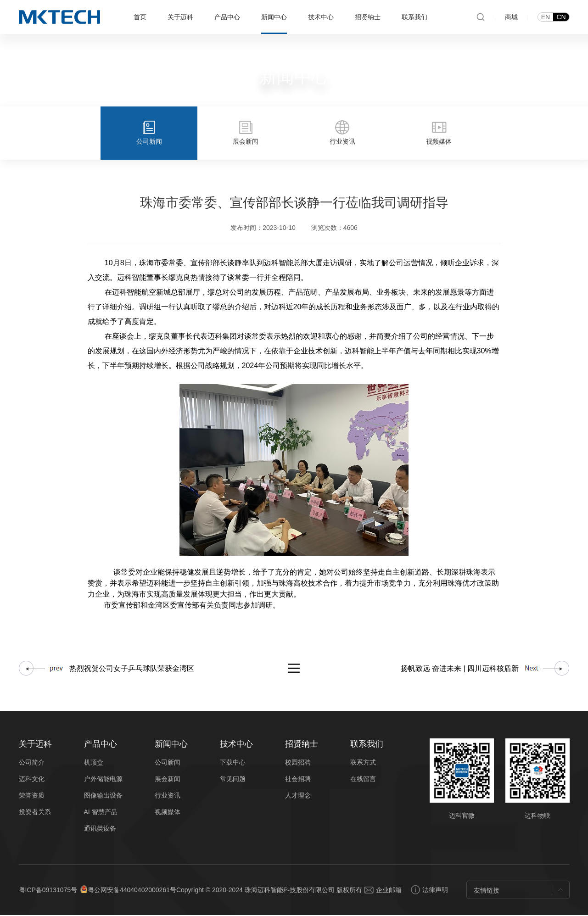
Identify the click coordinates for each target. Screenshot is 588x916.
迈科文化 (32, 780)
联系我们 (414, 17)
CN (561, 17)
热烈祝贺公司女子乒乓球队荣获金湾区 (132, 669)
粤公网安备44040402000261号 (132, 891)
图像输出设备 (103, 796)
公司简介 (32, 763)
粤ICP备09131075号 (48, 891)
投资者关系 (35, 813)
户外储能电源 (103, 780)
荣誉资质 (32, 796)
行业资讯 (168, 796)
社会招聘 (298, 780)
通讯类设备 (100, 829)
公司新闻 (168, 763)
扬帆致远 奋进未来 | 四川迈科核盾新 (460, 669)
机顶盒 (94, 763)
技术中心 (321, 17)
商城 (511, 17)
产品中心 (227, 17)
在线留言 (363, 780)
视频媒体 (168, 813)
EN (546, 17)
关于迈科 (180, 17)
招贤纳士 (368, 17)
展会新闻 (168, 780)
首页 (140, 17)
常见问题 (233, 780)
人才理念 (298, 796)
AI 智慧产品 (101, 813)
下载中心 (233, 763)
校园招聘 (298, 763)
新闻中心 (274, 17)
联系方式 (363, 763)
